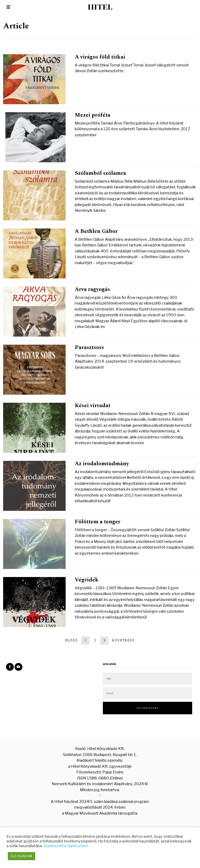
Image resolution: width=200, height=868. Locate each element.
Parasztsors (89, 348)
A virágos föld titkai (100, 57)
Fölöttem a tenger (98, 522)
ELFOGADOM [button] (21, 856)
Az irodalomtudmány (102, 464)
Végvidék (87, 580)
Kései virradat (93, 406)
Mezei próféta (93, 115)
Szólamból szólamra (100, 173)
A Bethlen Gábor (96, 231)
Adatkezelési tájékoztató (66, 846)
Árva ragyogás (92, 289)
